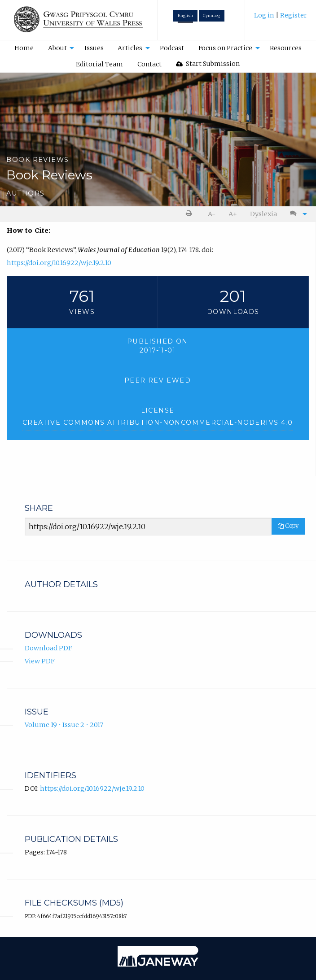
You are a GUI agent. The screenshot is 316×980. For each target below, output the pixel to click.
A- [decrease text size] (212, 214)
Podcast (172, 48)
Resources (286, 48)
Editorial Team (99, 64)
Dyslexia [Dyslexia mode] (263, 214)
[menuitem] (281, 19)
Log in (265, 15)
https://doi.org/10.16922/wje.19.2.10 (59, 263)
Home (24, 48)
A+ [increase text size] (233, 214)
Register (294, 15)
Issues (94, 48)
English (185, 16)
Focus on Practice (225, 48)
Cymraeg (211, 16)
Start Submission (208, 64)
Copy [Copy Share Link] (288, 526)
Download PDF (48, 648)
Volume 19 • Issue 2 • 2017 (64, 725)
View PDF (40, 661)
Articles (130, 48)
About (57, 48)
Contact (149, 64)
